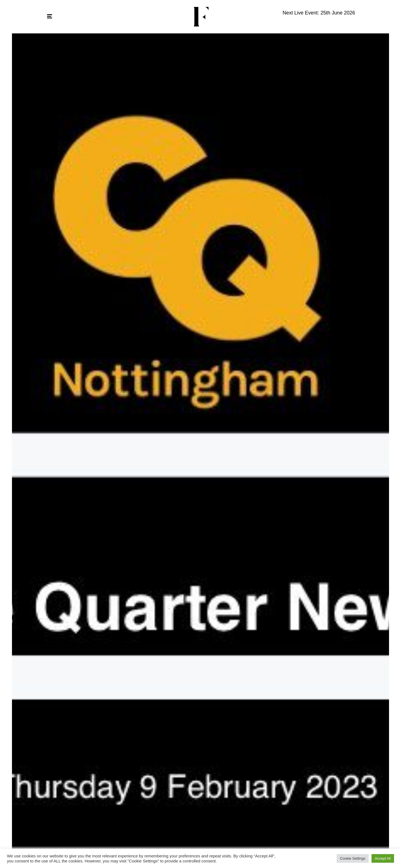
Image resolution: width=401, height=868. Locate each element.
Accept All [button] (383, 858)
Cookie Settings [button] (353, 858)
